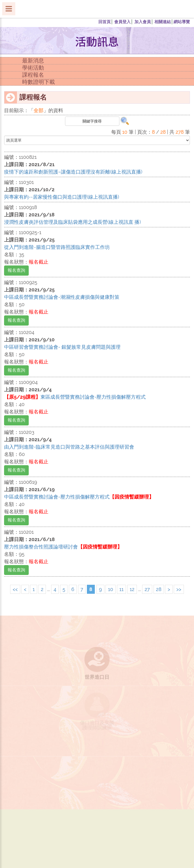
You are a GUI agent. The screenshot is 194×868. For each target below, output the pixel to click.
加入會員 (143, 22)
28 (159, 589)
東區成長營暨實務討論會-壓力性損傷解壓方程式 (75, 397)
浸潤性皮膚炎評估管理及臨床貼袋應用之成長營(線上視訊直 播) (72, 222)
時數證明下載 (39, 82)
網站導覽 (182, 22)
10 (111, 589)
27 (147, 589)
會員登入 (122, 22)
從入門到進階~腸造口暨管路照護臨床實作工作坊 (57, 247)
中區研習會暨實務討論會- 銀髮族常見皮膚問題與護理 (62, 347)
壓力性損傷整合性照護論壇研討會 (63, 547)
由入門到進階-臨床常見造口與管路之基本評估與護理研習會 (69, 447)
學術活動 (33, 68)
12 (132, 589)
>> (179, 589)
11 (121, 589)
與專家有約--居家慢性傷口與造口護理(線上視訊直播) (62, 197)
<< (15, 589)
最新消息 (33, 61)
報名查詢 (16, 270)
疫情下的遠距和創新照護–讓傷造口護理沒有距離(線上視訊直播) (73, 172)
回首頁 (105, 22)
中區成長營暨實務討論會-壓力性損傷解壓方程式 (79, 497)
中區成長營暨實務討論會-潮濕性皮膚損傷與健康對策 (62, 297)
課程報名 (33, 75)
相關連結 (163, 22)
